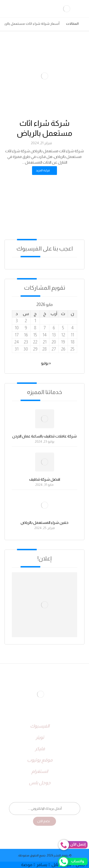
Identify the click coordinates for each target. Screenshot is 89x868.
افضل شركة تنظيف (45, 479)
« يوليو (46, 363)
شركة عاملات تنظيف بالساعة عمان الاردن (44, 436)
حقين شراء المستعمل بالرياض (44, 523)
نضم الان (44, 821)
